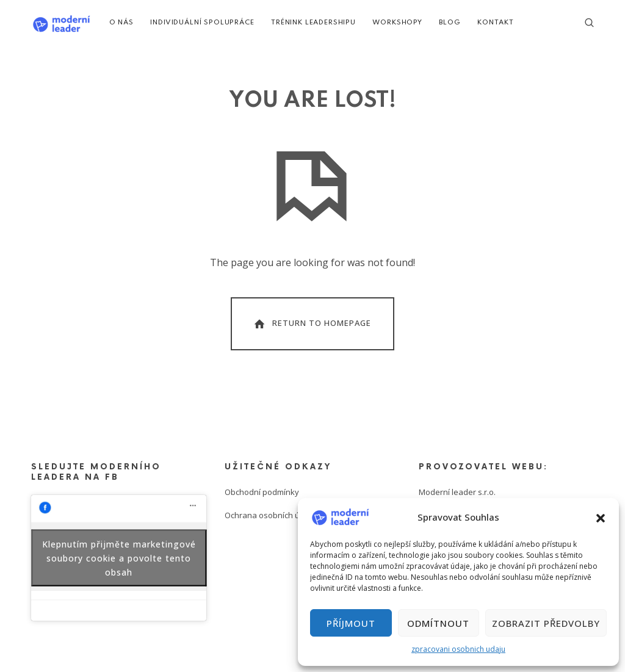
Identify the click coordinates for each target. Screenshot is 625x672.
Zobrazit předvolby (546, 623)
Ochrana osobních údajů (270, 515)
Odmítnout (438, 623)
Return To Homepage (312, 323)
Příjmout (351, 623)
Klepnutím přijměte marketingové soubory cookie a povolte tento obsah (119, 558)
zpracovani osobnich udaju (458, 649)
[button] (601, 517)
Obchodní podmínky (262, 492)
